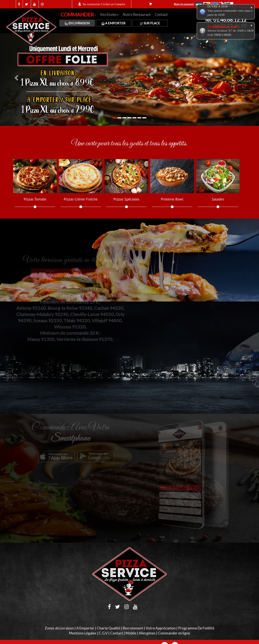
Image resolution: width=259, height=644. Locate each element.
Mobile (131, 633)
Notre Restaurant (137, 14)
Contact (161, 14)
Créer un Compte (114, 4)
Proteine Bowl (172, 199)
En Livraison (77, 23)
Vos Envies (109, 14)
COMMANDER (78, 14)
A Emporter (113, 23)
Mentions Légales (83, 633)
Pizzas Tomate (35, 199)
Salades (218, 199)
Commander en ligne (174, 633)
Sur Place (150, 23)
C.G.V (103, 633)
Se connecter (91, 4)
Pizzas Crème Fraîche (81, 199)
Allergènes (147, 633)
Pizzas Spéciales (126, 199)
